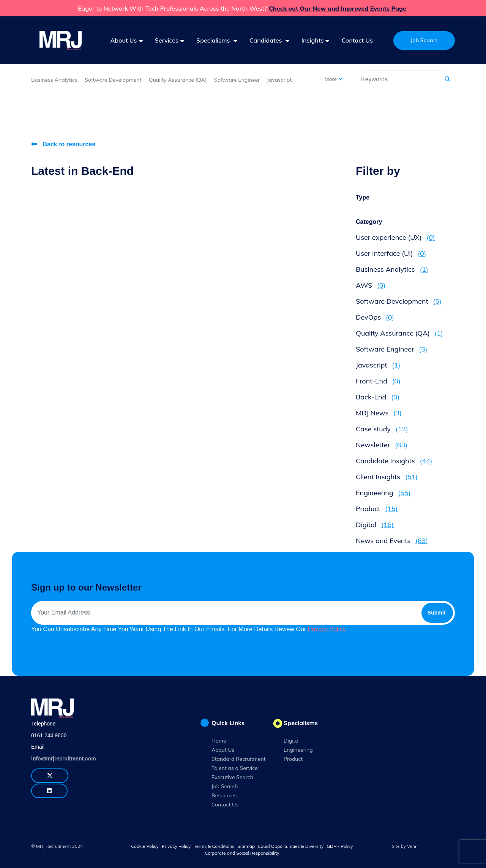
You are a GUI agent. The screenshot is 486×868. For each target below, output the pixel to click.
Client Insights (387, 477)
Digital (375, 525)
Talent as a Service (235, 768)
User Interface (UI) (391, 253)
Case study (382, 429)
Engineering (383, 493)
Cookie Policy (145, 846)
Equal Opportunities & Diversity (291, 846)
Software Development (113, 80)
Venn (412, 846)
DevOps (375, 317)
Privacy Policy (327, 629)
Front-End (378, 381)
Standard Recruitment (239, 759)
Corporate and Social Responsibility (242, 853)
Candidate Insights (394, 461)
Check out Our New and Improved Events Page (338, 8)
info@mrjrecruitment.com (64, 759)
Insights (313, 40)
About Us (223, 750)
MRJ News (379, 413)
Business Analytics (54, 80)
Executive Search (232, 777)
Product (377, 509)
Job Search (225, 786)
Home (219, 741)
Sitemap (246, 846)
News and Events (392, 541)
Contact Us (357, 40)
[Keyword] (399, 79)
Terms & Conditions (214, 846)
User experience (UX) (395, 237)
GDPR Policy (340, 846)
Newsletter (382, 445)
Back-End (378, 397)
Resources (224, 795)
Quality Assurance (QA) (178, 80)
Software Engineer (237, 80)
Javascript (279, 80)
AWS (371, 285)
